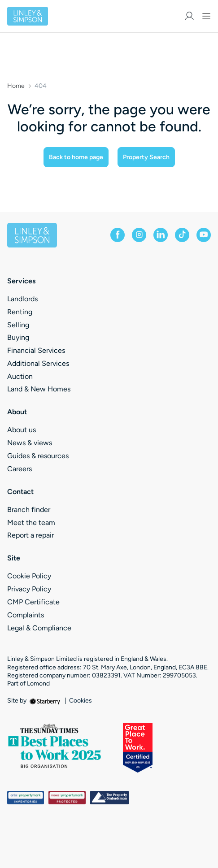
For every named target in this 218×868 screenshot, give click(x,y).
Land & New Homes (39, 389)
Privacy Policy (29, 589)
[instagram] (139, 235)
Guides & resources (38, 456)
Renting (20, 312)
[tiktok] (182, 235)
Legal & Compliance (39, 628)
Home (16, 86)
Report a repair (31, 535)
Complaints (26, 615)
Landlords (22, 299)
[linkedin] (161, 235)
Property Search (146, 157)
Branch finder (29, 510)
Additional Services (38, 363)
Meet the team (31, 523)
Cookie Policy (29, 576)
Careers (20, 469)
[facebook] (118, 235)
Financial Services (36, 350)
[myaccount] (189, 16)
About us (22, 430)
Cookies (81, 701)
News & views (30, 443)
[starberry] (46, 701)
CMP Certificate (33, 602)
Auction (20, 376)
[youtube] (204, 235)
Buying (18, 337)
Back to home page (76, 157)
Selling (18, 325)
